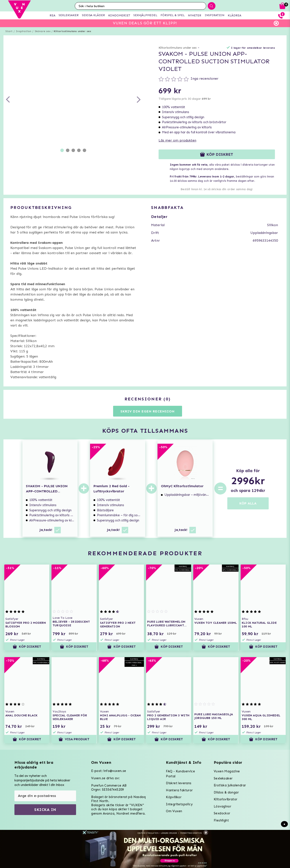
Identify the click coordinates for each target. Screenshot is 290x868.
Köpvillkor (174, 797)
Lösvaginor (222, 806)
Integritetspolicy (179, 804)
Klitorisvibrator (225, 799)
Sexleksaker (223, 778)
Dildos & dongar (226, 792)
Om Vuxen (174, 811)
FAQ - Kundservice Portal (180, 774)
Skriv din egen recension (147, 411)
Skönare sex (43, 31)
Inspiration (23, 31)
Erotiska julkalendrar (230, 785)
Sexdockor (222, 813)
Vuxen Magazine (227, 771)
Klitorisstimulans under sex (72, 31)
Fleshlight (221, 820)
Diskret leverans (179, 783)
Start (9, 31)
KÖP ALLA (248, 503)
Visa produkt (74, 739)
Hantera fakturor (179, 790)
